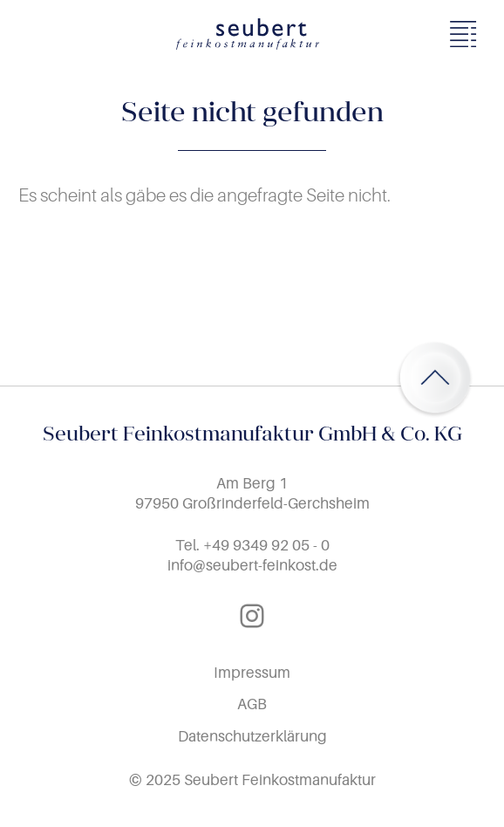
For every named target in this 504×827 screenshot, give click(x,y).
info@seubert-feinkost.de (252, 565)
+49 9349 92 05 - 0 (266, 545)
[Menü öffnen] (468, 34)
